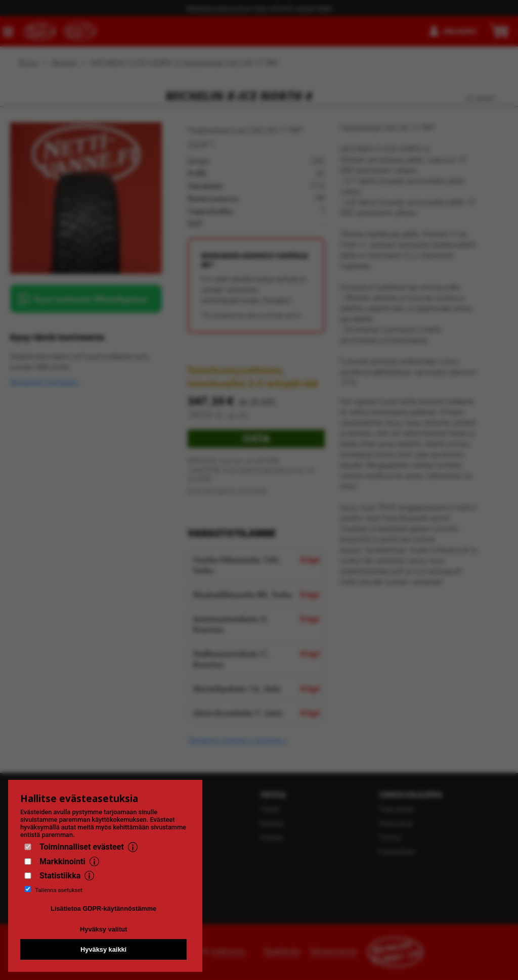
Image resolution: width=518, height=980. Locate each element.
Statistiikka (60, 876)
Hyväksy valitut (103, 929)
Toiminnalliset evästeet (82, 847)
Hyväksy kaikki (103, 949)
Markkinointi (62, 861)
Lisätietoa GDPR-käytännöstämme (103, 908)
